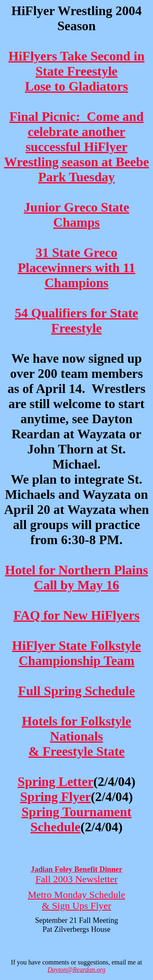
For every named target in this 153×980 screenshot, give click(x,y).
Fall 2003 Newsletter (76, 879)
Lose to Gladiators (76, 86)
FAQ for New (76, 615)
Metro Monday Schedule (76, 895)
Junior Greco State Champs (76, 215)
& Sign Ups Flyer (76, 906)
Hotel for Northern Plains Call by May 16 (76, 577)
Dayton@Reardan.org (77, 970)
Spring (55, 781)
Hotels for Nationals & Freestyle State (77, 736)
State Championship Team (77, 653)
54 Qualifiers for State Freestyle (76, 320)
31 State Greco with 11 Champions (77, 268)
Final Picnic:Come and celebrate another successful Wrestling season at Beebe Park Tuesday (76, 147)
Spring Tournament (76, 819)
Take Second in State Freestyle (76, 64)
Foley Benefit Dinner (76, 869)
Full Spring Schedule (76, 691)
